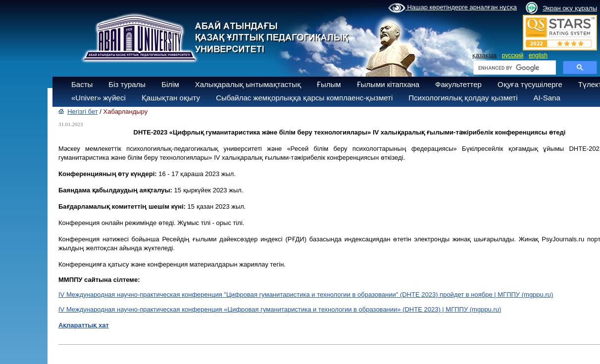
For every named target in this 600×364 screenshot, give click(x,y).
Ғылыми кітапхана (388, 84)
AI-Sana (547, 98)
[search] (514, 68)
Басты (82, 84)
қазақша (484, 55)
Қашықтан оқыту (171, 98)
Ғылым (329, 84)
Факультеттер (458, 84)
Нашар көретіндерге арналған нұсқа (452, 8)
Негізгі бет (83, 112)
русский (513, 55)
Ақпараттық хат (84, 325)
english (538, 55)
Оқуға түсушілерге (530, 84)
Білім (170, 84)
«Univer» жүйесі (99, 98)
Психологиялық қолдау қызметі (463, 98)
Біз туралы (127, 84)
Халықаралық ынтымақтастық (248, 84)
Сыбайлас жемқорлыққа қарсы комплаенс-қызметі (304, 98)
